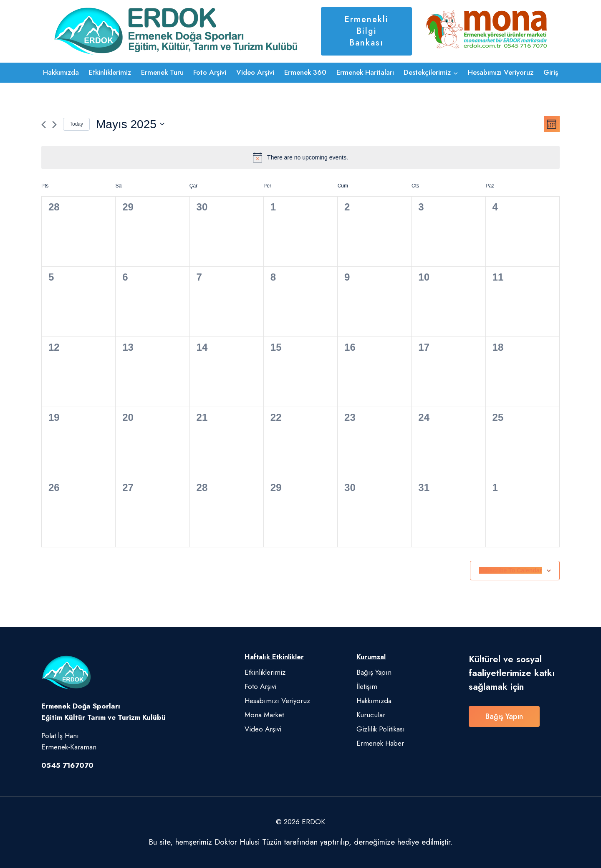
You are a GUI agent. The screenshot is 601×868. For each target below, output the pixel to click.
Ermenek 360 (305, 72)
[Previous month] (44, 125)
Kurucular (371, 715)
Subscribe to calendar (510, 570)
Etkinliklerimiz (110, 72)
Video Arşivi (255, 72)
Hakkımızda (61, 72)
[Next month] (54, 125)
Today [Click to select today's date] (76, 124)
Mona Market (264, 715)
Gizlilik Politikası (381, 729)
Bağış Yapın (374, 672)
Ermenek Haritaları (365, 72)
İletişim (367, 686)
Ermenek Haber (380, 743)
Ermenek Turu (162, 72)
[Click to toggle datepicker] (130, 124)
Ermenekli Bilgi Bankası (366, 31)
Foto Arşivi (210, 72)
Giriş (551, 72)
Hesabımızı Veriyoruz (501, 72)
